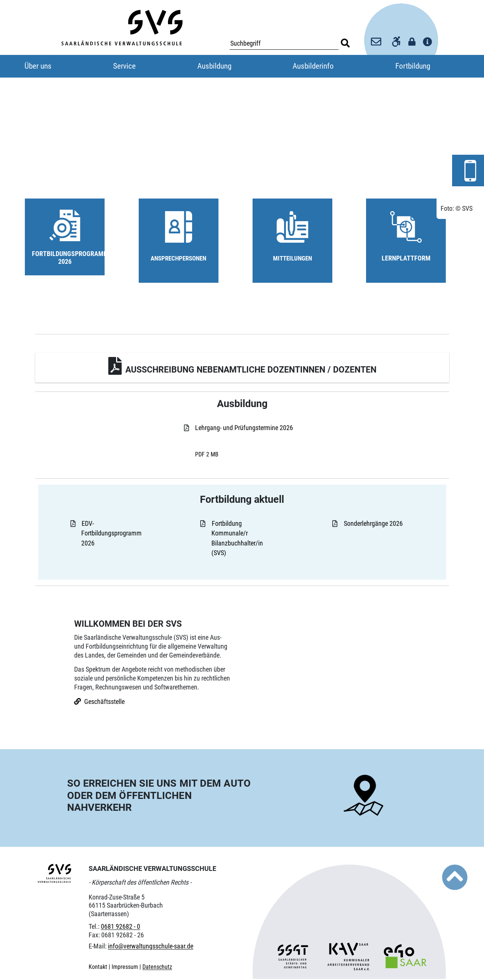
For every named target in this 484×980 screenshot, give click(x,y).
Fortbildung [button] (413, 66)
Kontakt (99, 968)
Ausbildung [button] (214, 66)
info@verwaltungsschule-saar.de (151, 948)
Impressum (126, 968)
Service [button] (124, 66)
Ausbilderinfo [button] (313, 66)
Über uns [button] (38, 66)
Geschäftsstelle (104, 703)
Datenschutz (157, 968)
